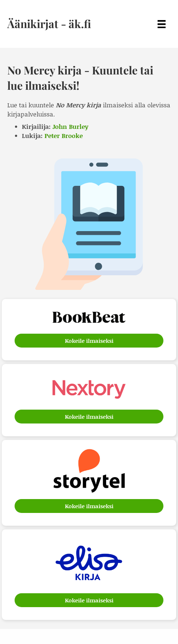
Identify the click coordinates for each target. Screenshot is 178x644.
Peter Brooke (64, 135)
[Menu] (162, 24)
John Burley (70, 126)
